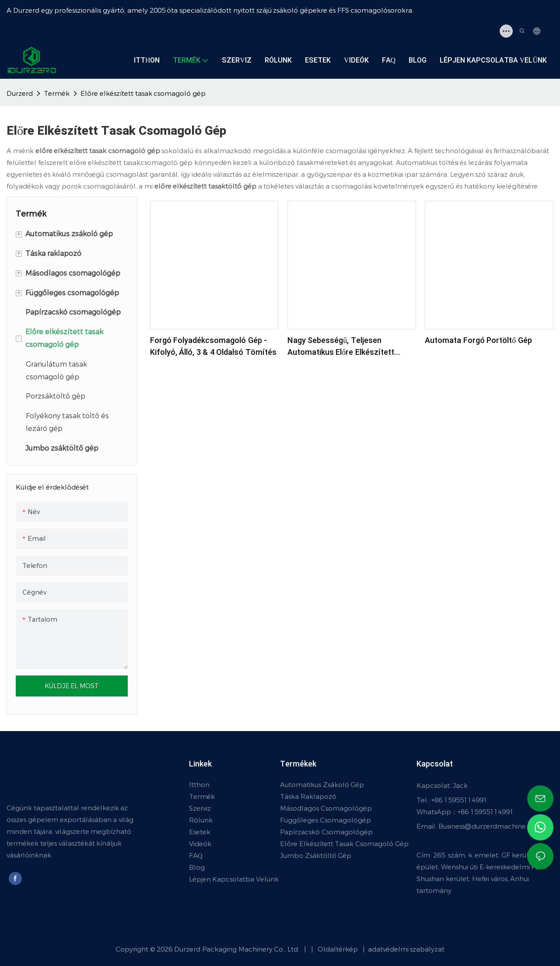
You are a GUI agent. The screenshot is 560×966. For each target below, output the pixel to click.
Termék (57, 93)
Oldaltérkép (334, 949)
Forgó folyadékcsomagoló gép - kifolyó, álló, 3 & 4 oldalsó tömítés (213, 346)
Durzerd (20, 93)
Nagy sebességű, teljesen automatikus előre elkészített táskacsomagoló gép (341, 346)
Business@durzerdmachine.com (490, 826)
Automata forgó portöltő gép (478, 341)
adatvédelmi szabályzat (406, 949)
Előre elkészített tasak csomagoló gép (143, 93)
